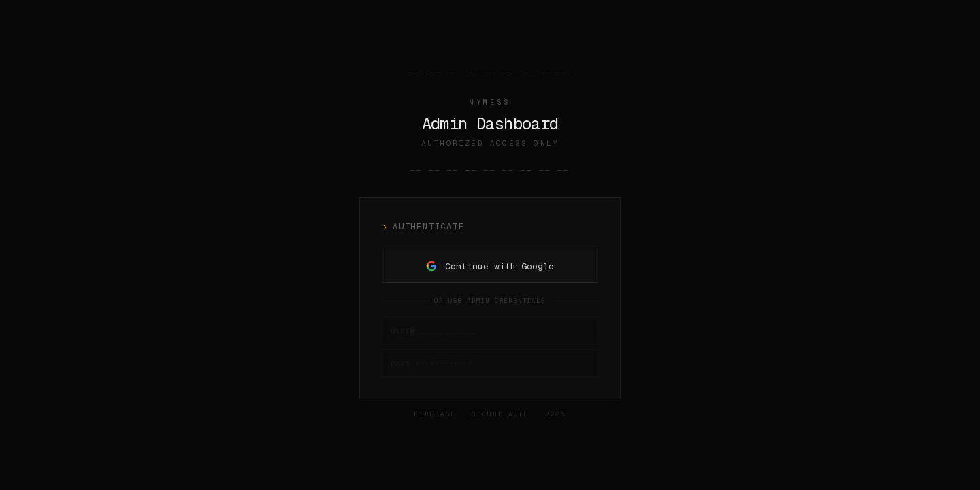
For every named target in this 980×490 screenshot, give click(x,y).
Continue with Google (490, 266)
